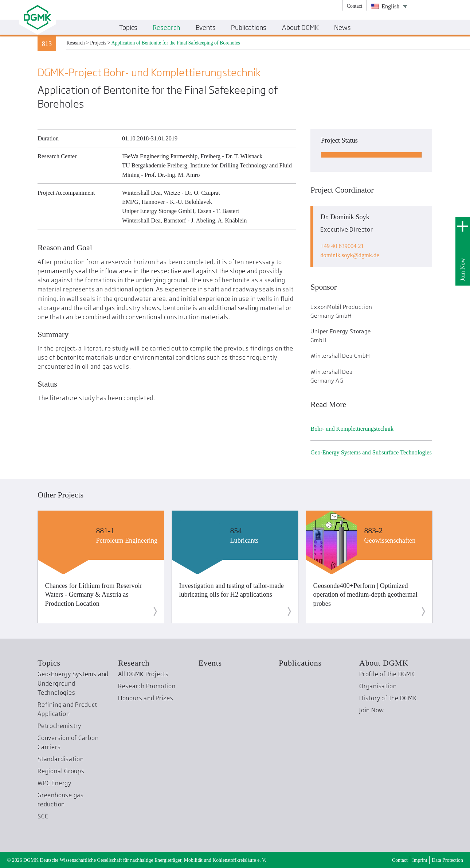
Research (134, 663)
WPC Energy (54, 783)
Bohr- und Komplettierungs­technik (352, 429)
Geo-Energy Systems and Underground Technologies (73, 683)
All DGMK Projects (143, 674)
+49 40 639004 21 (342, 246)
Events (210, 663)
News (342, 27)
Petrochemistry (59, 726)
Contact (400, 860)
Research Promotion (147, 686)
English (385, 6)
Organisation (378, 686)
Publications (300, 663)
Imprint (420, 860)
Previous (24, 568)
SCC (43, 816)
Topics (49, 663)
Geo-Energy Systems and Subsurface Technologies (371, 452)
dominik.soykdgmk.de (350, 255)
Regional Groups (61, 771)
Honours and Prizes (146, 698)
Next (446, 568)
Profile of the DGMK (387, 674)
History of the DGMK (388, 698)
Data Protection (447, 860)
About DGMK (384, 663)
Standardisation (61, 759)
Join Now (463, 270)
